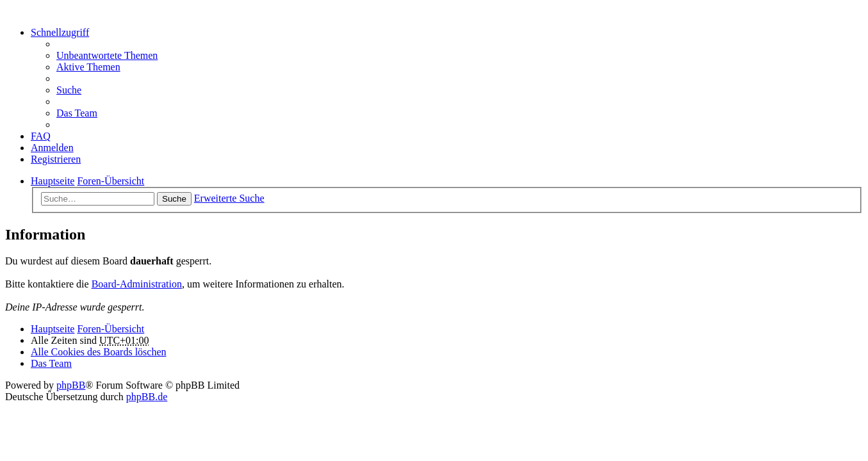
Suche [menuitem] (69, 90)
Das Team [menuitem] (77, 113)
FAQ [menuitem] (41, 136)
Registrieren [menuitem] (56, 159)
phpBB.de (147, 397)
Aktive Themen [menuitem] (88, 67)
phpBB (71, 385)
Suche (174, 199)
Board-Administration (137, 284)
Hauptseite (53, 329)
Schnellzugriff (60, 32)
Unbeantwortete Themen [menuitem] (107, 55)
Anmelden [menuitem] (52, 148)
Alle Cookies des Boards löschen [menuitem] (99, 352)
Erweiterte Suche (229, 198)
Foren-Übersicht (111, 329)
